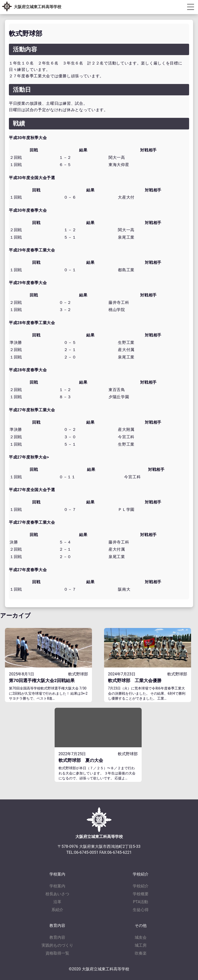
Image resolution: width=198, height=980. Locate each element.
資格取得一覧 (57, 953)
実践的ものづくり (57, 945)
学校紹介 (141, 886)
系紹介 (57, 910)
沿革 (57, 902)
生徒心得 (141, 910)
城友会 (141, 937)
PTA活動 (141, 902)
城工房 (141, 945)
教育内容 (57, 937)
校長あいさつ (57, 894)
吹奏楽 (141, 953)
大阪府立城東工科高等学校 (38, 7)
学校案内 (57, 886)
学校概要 (141, 894)
